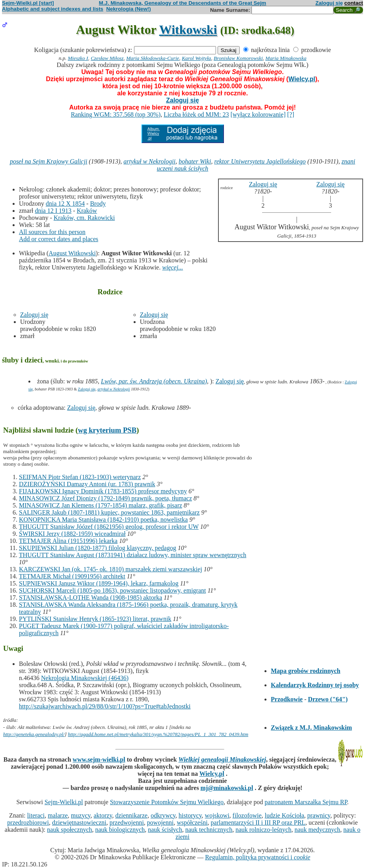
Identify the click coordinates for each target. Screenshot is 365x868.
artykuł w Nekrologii (149, 161)
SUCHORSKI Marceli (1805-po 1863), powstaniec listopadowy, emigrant (112, 590)
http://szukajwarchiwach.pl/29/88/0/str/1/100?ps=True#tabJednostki (105, 706)
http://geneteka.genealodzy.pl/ (34, 734)
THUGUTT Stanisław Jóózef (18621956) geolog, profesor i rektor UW (109, 527)
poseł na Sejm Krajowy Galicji (48, 161)
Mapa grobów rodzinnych (305, 671)
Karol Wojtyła (196, 58)
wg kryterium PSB (107, 430)
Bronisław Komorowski (238, 58)
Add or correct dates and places (59, 239)
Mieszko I (78, 58)
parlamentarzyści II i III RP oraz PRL (258, 822)
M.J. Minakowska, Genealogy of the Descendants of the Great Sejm (182, 3)
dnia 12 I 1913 (53, 211)
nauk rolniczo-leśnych (263, 830)
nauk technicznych (209, 830)
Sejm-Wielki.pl (64, 802)
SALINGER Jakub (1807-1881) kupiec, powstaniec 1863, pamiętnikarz (109, 512)
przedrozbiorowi (28, 822)
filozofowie (247, 815)
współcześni (192, 822)
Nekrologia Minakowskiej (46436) (85, 678)
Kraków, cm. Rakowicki (84, 218)
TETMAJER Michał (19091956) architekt (72, 576)
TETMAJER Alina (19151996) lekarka (68, 541)
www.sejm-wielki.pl (99, 759)
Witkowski (188, 30)
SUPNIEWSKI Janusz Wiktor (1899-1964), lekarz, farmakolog (99, 583)
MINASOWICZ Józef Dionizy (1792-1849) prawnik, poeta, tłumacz (105, 498)
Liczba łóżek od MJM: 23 (196, 114)
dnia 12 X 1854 (65, 204)
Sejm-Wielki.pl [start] (28, 3)
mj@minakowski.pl (227, 788)
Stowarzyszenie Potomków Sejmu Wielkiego (167, 802)
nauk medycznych (317, 830)
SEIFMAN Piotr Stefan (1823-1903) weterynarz (80, 477)
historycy (190, 815)
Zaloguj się (329, 3)
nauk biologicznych (120, 830)
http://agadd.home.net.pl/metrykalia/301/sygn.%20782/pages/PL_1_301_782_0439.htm (158, 734)
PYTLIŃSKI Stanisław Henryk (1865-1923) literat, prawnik (95, 619)
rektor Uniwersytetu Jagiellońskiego (260, 161)
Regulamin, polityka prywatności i (258, 857)
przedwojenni (127, 822)
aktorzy (103, 815)
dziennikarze (131, 815)
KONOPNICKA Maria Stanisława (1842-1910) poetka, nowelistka (103, 519)
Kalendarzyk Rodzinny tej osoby (315, 685)
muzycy (81, 815)
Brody (98, 204)
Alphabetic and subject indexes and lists (53, 9)
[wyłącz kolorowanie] (258, 114)
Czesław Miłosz (107, 58)
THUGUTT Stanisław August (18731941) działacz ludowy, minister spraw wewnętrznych (133, 555)
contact (354, 3)
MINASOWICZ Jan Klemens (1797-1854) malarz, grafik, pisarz (101, 505)
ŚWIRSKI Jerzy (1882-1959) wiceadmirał (72, 534)
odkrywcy (163, 815)
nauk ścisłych (165, 830)
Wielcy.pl (302, 79)
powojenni (160, 822)
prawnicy (319, 815)
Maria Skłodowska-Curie (153, 58)
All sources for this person (52, 232)
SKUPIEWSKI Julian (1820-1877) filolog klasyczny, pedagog (98, 548)
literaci (36, 815)
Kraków (87, 211)
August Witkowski (72, 253)
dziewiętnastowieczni (79, 822)
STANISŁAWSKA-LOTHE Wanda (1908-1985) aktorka (90, 598)
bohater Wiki (195, 161)
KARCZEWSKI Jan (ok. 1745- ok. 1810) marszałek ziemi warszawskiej (111, 569)
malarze (58, 815)
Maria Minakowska (286, 58)
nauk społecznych (69, 830)
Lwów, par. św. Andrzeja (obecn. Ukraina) (154, 381)
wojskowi (217, 815)
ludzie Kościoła (285, 815)
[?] (291, 114)
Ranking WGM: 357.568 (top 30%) (116, 114)
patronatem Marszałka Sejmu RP (306, 802)
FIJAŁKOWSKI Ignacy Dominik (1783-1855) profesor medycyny (103, 491)
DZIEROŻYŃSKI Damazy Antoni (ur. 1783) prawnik (87, 484)
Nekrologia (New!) (128, 9)
